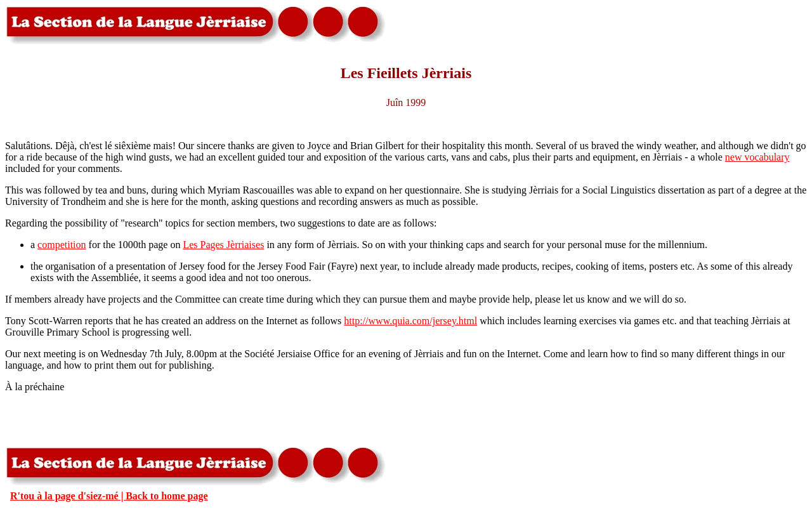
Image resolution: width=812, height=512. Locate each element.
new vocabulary (757, 157)
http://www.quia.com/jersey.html (410, 321)
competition (62, 245)
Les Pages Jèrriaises (223, 245)
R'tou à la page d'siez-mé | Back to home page (109, 496)
